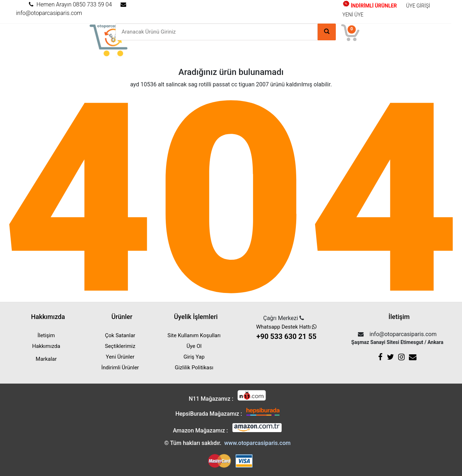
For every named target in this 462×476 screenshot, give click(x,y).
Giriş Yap (194, 357)
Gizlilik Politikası (194, 368)
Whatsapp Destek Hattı (286, 333)
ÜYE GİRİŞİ (418, 6)
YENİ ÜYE (353, 15)
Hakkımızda (46, 346)
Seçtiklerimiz (120, 346)
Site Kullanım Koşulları (194, 335)
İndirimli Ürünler (120, 368)
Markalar (46, 359)
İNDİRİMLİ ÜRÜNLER (370, 6)
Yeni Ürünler (120, 357)
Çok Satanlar (120, 335)
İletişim (46, 335)
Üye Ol (194, 346)
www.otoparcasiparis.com (257, 443)
